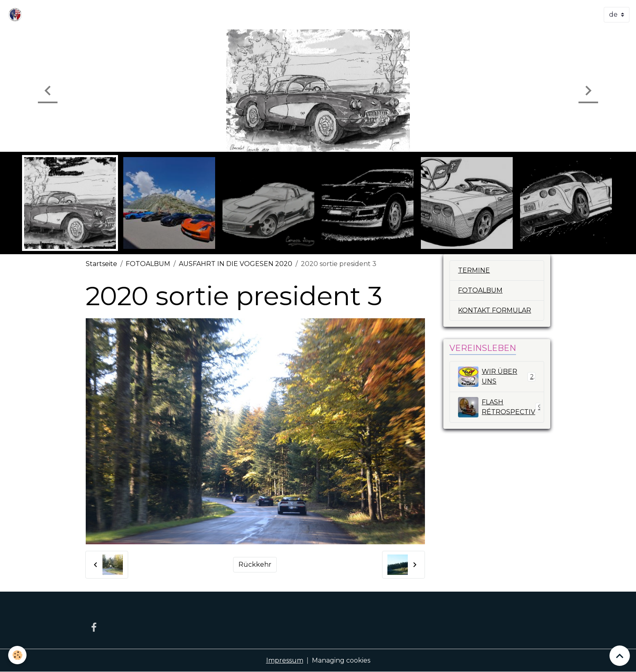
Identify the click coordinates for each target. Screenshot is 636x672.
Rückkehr (255, 564)
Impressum (285, 660)
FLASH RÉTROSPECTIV (500, 407)
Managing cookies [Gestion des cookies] (341, 660)
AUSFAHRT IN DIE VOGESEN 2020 (236, 264)
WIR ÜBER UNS (497, 377)
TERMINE (474, 270)
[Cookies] (17, 655)
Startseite (101, 264)
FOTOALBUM (148, 264)
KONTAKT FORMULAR (495, 310)
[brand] (17, 15)
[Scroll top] (620, 656)
